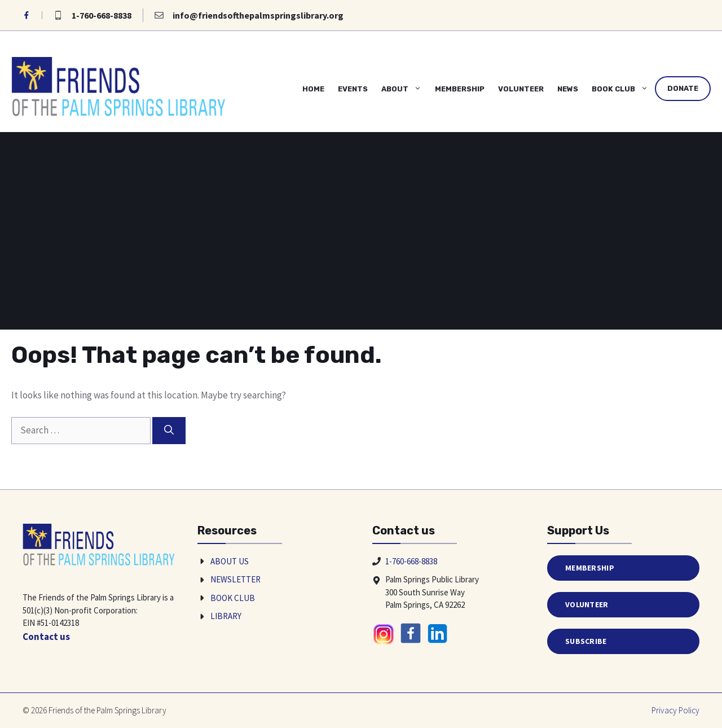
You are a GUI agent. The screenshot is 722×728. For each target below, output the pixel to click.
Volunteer (521, 89)
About (405, 89)
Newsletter (235, 579)
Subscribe (586, 641)
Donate (683, 88)
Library (226, 616)
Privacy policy (675, 710)
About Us (230, 561)
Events (353, 89)
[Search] (169, 431)
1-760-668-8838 (102, 15)
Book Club (623, 89)
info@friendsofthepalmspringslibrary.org (258, 15)
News (568, 89)
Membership (460, 89)
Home (313, 89)
